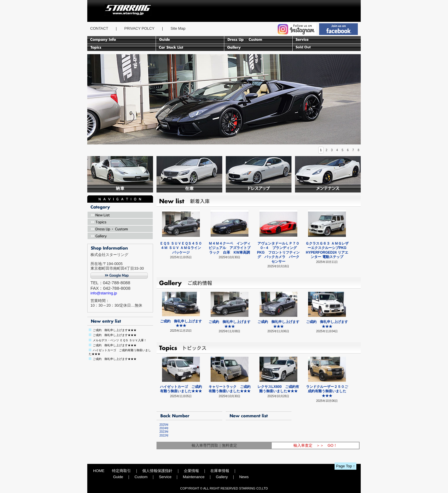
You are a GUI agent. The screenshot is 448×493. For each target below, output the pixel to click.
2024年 (163, 428)
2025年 (163, 425)
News (244, 477)
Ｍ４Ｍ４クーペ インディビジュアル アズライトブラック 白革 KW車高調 (230, 248)
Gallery (222, 477)
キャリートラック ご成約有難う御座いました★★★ (230, 389)
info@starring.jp (104, 293)
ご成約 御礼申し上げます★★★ (115, 330)
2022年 (163, 435)
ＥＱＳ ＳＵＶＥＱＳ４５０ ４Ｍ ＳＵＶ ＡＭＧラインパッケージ (181, 248)
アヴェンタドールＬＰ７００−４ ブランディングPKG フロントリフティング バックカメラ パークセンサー (278, 252)
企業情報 (191, 471)
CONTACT (99, 28)
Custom (141, 477)
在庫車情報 (220, 471)
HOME (99, 471)
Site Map (178, 28)
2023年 (163, 432)
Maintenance (193, 477)
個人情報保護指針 (157, 471)
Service (165, 477)
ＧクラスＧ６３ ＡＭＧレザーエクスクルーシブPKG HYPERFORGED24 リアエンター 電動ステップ (327, 250)
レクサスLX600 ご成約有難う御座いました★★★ (278, 389)
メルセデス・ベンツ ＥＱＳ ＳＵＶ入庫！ (120, 340)
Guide (118, 477)
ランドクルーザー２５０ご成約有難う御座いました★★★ (327, 391)
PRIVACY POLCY (139, 28)
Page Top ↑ (345, 466)
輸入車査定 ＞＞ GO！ (315, 445)
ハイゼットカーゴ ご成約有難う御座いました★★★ (181, 389)
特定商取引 (121, 471)
